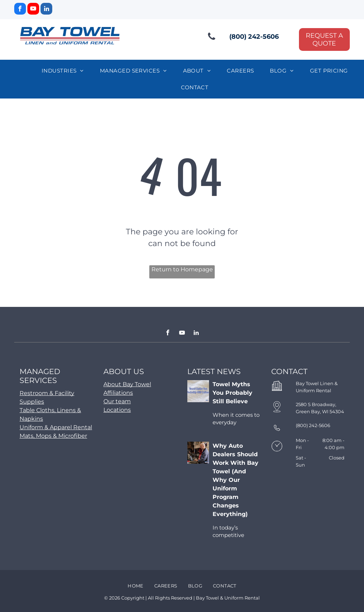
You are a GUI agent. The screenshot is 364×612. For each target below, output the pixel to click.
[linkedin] (46, 10)
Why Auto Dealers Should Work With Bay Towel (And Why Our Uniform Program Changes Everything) (235, 480)
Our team (117, 401)
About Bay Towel (127, 384)
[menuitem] (65, 71)
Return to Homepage (182, 269)
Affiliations (118, 393)
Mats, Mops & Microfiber (53, 436)
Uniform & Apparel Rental (56, 427)
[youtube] (33, 10)
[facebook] (20, 10)
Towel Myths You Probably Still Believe (232, 393)
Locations (117, 410)
